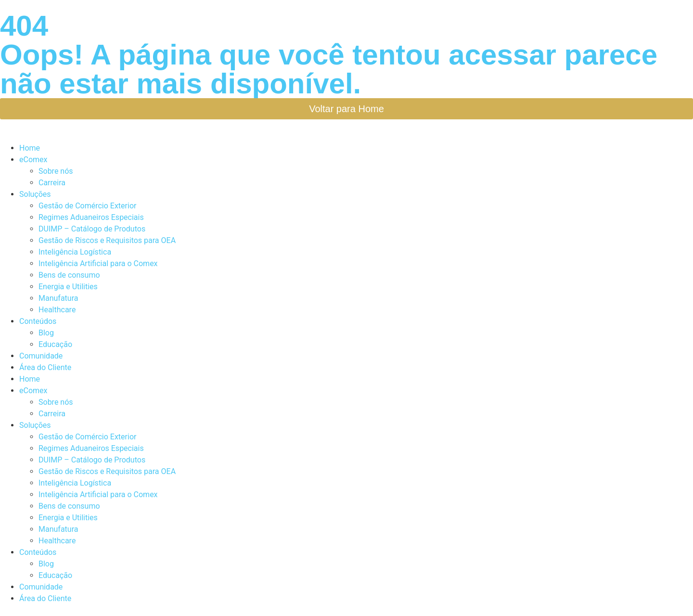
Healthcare (57, 310)
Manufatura (58, 298)
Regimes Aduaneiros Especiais (91, 217)
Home (30, 148)
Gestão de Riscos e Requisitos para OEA (107, 240)
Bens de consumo (69, 275)
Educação (55, 344)
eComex (33, 160)
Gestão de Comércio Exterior (87, 206)
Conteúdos (38, 321)
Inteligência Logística (75, 252)
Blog (46, 333)
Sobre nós (56, 171)
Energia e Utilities (68, 287)
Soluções (35, 194)
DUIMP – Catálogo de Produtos (92, 229)
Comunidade (41, 356)
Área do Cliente (45, 367)
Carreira (52, 183)
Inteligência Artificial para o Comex (98, 263)
